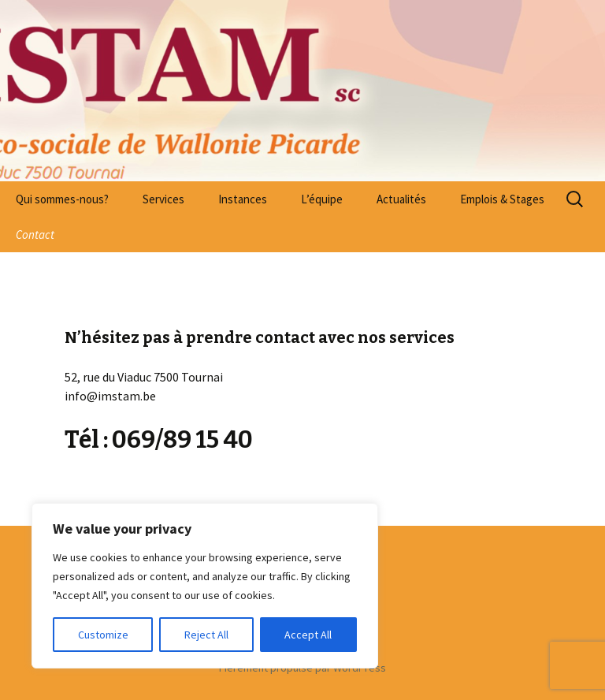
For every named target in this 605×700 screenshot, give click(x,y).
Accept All (308, 635)
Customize (103, 635)
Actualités (401, 199)
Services (163, 199)
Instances (243, 199)
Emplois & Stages (502, 199)
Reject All (206, 635)
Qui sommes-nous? (62, 199)
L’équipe (322, 199)
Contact (35, 235)
